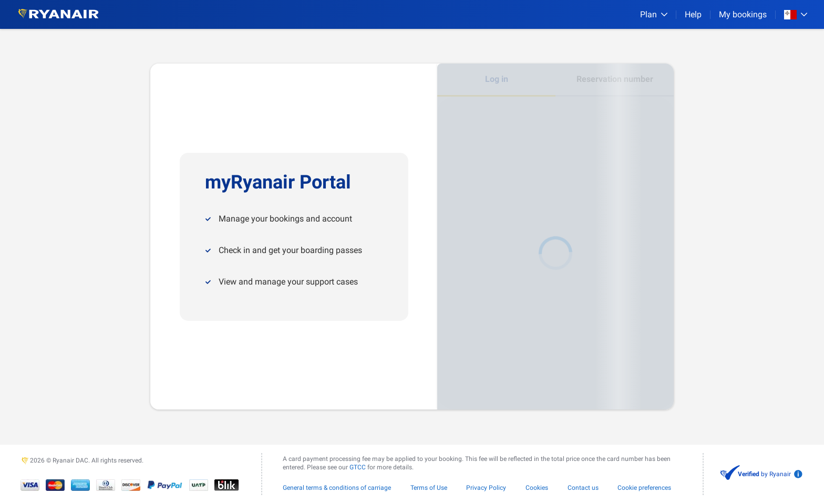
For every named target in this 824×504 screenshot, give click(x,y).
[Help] (693, 14)
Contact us (583, 488)
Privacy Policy (486, 488)
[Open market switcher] (796, 15)
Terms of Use (429, 488)
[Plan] (654, 14)
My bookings (743, 14)
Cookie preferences (644, 488)
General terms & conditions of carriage (337, 488)
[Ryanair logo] (58, 14)
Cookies (537, 488)
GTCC (358, 467)
